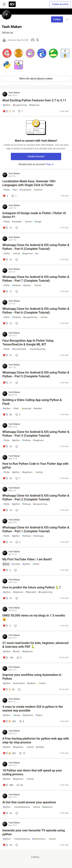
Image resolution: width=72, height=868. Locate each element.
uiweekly (17, 222)
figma (39, 715)
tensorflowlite (19, 349)
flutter (6, 190)
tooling (39, 472)
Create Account (36, 156)
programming (20, 105)
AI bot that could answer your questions (29, 802)
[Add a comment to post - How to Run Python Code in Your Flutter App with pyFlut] (7, 478)
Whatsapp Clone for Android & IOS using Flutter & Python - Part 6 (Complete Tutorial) (36, 311)
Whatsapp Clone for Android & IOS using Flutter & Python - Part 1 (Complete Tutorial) (36, 529)
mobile (42, 683)
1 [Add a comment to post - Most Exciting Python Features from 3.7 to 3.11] (20, 111)
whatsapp (38, 536)
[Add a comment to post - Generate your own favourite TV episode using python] (7, 845)
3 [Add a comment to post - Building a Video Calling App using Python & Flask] (18, 415)
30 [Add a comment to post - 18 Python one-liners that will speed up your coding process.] (19, 785)
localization (25, 190)
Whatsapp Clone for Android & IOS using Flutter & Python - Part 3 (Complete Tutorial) (36, 434)
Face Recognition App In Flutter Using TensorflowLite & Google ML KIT (28, 342)
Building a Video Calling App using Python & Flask (32, 402)
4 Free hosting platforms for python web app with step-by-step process (36, 740)
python (7, 105)
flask (16, 409)
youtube (16, 564)
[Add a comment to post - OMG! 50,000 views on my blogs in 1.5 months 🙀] (7, 626)
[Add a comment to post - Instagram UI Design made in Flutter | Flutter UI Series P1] (7, 228)
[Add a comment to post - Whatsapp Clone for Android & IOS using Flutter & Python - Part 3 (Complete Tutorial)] (7, 447)
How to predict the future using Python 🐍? (32, 587)
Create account (60, 4)
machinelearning (37, 349)
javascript (26, 409)
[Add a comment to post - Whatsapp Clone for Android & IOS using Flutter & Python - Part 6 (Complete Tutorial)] (7, 323)
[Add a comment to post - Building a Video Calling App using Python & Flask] (7, 415)
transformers (39, 839)
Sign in (50, 164)
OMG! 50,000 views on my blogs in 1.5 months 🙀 (34, 617)
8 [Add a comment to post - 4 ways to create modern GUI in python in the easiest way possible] (21, 721)
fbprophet (31, 592)
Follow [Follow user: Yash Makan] (57, 19)
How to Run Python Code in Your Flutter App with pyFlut (35, 466)
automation (19, 683)
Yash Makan (14, 93)
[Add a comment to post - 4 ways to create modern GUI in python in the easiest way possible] (9, 721)
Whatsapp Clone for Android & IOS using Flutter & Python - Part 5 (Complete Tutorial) (36, 374)
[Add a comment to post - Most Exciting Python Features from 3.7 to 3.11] (9, 111)
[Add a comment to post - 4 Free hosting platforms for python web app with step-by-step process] (9, 753)
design (38, 222)
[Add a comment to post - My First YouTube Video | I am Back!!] (7, 570)
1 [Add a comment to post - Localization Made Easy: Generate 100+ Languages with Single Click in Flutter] (14, 196)
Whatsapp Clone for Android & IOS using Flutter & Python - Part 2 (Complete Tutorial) (36, 497)
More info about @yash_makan (36, 79)
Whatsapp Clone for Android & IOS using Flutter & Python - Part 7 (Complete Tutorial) (36, 279)
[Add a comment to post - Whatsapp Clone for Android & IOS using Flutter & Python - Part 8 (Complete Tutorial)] (7, 260)
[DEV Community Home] (12, 4)
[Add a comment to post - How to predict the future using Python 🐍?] (7, 598)
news (6, 564)
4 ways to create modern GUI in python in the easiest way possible (33, 709)
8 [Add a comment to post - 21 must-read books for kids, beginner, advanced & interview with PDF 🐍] (19, 658)
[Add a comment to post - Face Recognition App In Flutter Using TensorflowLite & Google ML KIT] (7, 355)
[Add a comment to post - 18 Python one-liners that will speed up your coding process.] (8, 785)
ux (37, 254)
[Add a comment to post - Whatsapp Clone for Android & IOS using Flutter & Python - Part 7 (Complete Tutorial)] (7, 292)
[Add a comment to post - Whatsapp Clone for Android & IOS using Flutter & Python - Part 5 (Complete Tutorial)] (7, 383)
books (16, 651)
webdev (38, 409)
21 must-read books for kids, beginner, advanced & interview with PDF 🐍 (35, 645)
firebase (16, 285)
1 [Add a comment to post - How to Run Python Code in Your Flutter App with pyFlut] (18, 478)
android (38, 190)
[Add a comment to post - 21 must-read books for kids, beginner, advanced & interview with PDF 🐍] (8, 658)
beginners (34, 105)
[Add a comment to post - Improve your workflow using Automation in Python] (9, 690)
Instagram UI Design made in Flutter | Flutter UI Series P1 (34, 215)
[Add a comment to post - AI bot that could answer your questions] (7, 813)
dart (15, 190)
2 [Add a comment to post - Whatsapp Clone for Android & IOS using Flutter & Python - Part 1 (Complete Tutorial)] (18, 542)
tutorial (28, 222)
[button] (7, 53)
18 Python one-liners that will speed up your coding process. (32, 772)
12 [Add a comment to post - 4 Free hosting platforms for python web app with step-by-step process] (22, 753)
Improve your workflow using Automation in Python (32, 677)
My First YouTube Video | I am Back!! (27, 559)
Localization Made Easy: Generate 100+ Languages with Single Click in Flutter (29, 183)
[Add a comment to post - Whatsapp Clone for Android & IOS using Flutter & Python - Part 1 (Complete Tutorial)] (7, 542)
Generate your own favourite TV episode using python (34, 832)
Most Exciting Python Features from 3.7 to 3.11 (34, 100)
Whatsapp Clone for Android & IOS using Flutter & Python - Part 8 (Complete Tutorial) (36, 247)
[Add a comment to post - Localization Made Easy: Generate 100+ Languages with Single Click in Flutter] (5, 196)
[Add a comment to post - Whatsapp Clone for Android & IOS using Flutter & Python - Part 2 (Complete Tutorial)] (7, 510)
